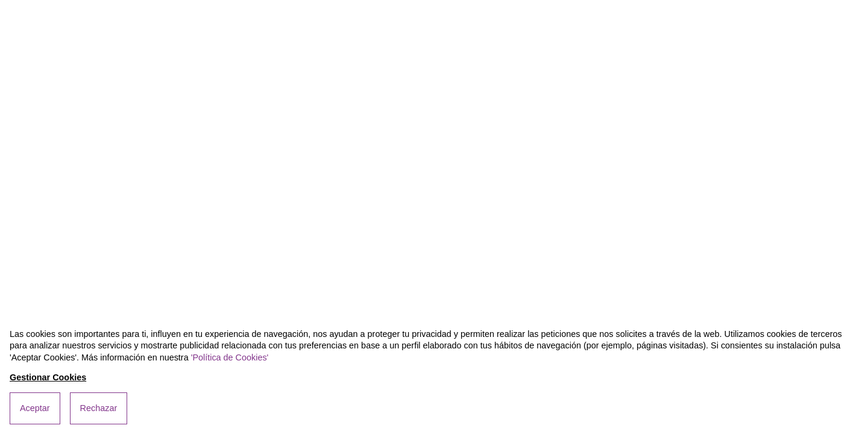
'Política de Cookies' (230, 357)
